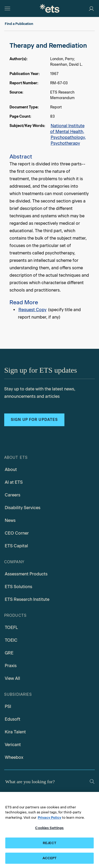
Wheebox (14, 757)
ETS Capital (16, 546)
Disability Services (23, 508)
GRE (9, 653)
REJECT (49, 843)
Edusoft (13, 719)
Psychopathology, (68, 137)
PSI (8, 706)
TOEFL (11, 627)
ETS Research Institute (27, 599)
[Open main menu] (7, 8)
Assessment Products (26, 574)
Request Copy (32, 310)
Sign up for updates (34, 420)
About (11, 470)
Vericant (13, 745)
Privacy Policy (49, 818)
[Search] (92, 781)
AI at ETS (14, 482)
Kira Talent (15, 732)
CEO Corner (17, 533)
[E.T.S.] (50, 8)
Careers (13, 495)
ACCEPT (50, 858)
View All (12, 678)
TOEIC (11, 640)
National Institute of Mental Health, (67, 129)
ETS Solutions (18, 587)
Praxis (11, 666)
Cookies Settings (49, 828)
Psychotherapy (65, 143)
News (10, 520)
